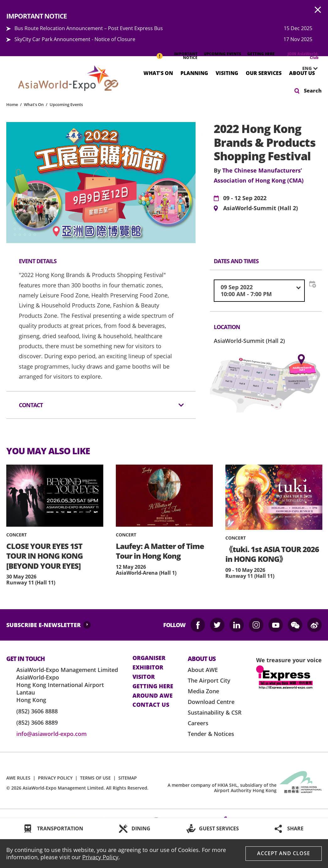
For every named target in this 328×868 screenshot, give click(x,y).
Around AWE (153, 696)
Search (313, 91)
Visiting (227, 73)
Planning (194, 73)
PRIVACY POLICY (55, 778)
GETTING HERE (261, 54)
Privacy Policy (100, 857)
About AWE (203, 670)
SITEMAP (128, 778)
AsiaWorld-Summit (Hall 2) (261, 208)
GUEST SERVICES (219, 828)
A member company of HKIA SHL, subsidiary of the (222, 788)
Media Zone (203, 691)
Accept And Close (284, 853)
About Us (302, 73)
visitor (144, 677)
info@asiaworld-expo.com (51, 734)
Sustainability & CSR (215, 712)
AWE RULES (18, 778)
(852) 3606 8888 (37, 711)
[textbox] (259, 291)
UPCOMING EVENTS (222, 54)
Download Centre (211, 702)
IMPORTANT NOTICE (186, 56)
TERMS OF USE (95, 778)
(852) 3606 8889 (37, 722)
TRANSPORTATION (60, 828)
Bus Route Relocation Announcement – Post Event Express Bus (89, 28)
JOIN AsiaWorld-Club (303, 56)
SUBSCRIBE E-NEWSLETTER (43, 625)
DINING (141, 828)
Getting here (153, 686)
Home (12, 104)
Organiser (149, 658)
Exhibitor (148, 668)
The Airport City (209, 680)
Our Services (264, 73)
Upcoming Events (66, 104)
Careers (198, 723)
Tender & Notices (211, 734)
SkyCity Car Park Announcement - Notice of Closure (75, 39)
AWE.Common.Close (318, 10)
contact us (151, 705)
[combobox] (259, 291)
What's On (158, 73)
